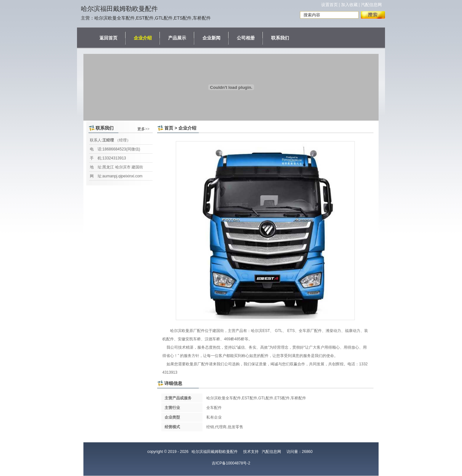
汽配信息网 (371, 5)
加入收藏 (349, 5)
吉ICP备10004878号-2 (231, 463)
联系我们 (280, 38)
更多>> (143, 129)
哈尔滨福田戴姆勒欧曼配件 (119, 9)
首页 (169, 128)
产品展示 (177, 38)
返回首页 (108, 38)
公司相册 (246, 38)
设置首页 (329, 5)
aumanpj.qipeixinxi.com (122, 176)
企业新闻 (211, 38)
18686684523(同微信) (121, 149)
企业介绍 (143, 38)
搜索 (373, 15)
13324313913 (114, 158)
